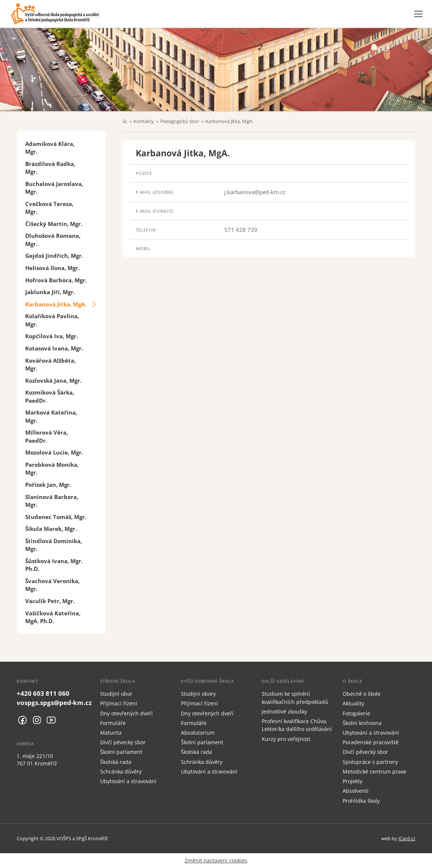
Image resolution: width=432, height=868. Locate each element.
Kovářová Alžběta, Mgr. (50, 364)
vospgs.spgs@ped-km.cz (54, 703)
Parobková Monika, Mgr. (52, 468)
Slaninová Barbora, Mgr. (52, 501)
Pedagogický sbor (180, 121)
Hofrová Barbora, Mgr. (56, 280)
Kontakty (144, 121)
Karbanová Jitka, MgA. (56, 304)
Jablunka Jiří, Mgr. (50, 292)
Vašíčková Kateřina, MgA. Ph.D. (53, 617)
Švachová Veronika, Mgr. (52, 585)
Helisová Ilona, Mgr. (52, 268)
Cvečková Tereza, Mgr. (49, 208)
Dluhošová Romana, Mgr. (53, 240)
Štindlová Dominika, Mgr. (54, 545)
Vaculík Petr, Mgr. (50, 601)
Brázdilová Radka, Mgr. (50, 168)
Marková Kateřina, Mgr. (51, 416)
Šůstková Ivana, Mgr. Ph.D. (54, 565)
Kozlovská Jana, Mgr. (53, 380)
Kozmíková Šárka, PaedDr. (50, 396)
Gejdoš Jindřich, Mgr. (54, 256)
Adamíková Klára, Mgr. (50, 148)
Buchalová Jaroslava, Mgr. (54, 188)
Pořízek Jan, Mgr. (48, 485)
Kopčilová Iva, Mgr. (52, 336)
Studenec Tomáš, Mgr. (56, 517)
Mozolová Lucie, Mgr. (54, 452)
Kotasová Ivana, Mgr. (54, 348)
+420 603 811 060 (43, 693)
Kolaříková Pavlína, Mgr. (52, 320)
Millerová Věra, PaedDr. (47, 436)
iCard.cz (407, 838)
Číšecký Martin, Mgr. (54, 224)
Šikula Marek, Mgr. (51, 529)
